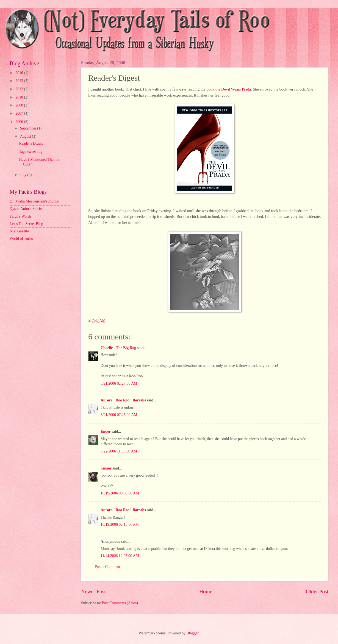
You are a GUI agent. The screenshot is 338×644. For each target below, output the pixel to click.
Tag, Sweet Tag (31, 152)
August (26, 137)
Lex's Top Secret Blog (26, 224)
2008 (20, 105)
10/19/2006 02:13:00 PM (120, 525)
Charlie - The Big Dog (118, 348)
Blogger (192, 633)
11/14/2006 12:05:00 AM (120, 556)
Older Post (317, 591)
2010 (20, 97)
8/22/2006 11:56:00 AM (119, 451)
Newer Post (93, 591)
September (29, 128)
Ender (106, 431)
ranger (106, 468)
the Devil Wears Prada (233, 89)
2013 (20, 81)
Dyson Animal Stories (26, 209)
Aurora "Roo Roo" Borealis (123, 400)
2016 (20, 73)
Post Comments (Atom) (120, 603)
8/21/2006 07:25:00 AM (119, 415)
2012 (20, 89)
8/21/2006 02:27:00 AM (119, 383)
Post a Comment (108, 567)
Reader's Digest (31, 143)
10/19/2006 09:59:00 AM (120, 493)
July (24, 175)
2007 (20, 113)
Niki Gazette (19, 231)
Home (206, 591)
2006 (20, 122)
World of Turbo (21, 239)
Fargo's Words (20, 216)
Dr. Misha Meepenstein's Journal (34, 201)
